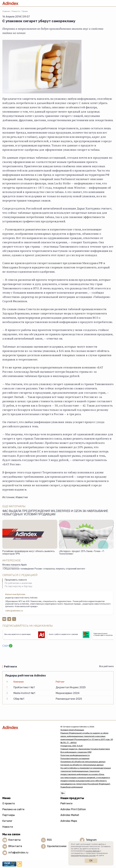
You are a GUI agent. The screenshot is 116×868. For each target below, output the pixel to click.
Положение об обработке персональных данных (83, 762)
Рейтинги (66, 803)
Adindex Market (70, 815)
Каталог (7, 821)
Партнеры (9, 815)
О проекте (9, 803)
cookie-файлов (92, 851)
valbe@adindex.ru (14, 611)
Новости (16, 11)
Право (25, 11)
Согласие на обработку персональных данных (82, 765)
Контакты (14, 840)
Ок (91, 861)
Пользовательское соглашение (75, 758)
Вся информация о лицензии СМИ (76, 752)
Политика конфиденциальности (75, 755)
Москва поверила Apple (15, 565)
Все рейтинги (106, 666)
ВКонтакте (15, 846)
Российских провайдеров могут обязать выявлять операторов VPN (29, 553)
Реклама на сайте (13, 809)
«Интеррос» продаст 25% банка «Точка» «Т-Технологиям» (82, 553)
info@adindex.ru (18, 853)
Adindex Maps (69, 821)
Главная (6, 11)
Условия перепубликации (72, 730)
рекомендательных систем (83, 855)
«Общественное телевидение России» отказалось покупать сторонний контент (44, 569)
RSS (49, 840)
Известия (22, 497)
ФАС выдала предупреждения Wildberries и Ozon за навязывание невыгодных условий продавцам (55, 513)
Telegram (91, 840)
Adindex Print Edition (73, 809)
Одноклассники (57, 846)
